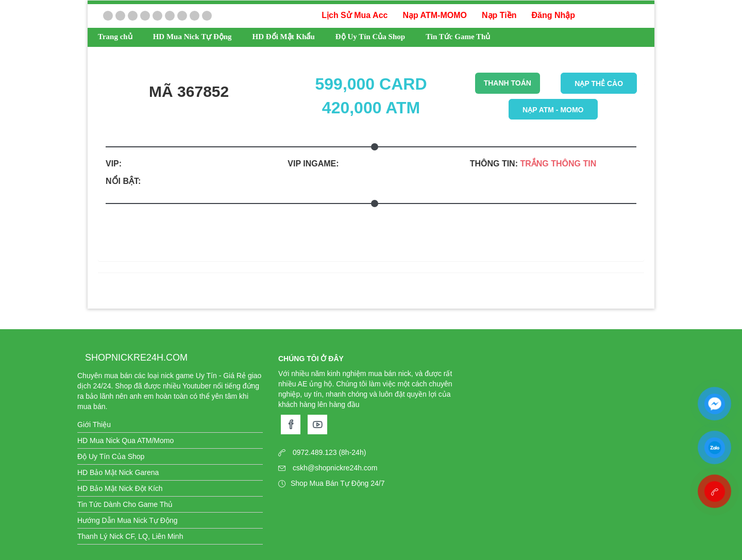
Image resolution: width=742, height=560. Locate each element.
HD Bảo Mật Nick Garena (118, 472)
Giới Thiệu (94, 425)
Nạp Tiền (499, 15)
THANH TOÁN (508, 83)
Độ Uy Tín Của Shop (370, 37)
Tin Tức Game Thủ (458, 37)
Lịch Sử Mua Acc (355, 15)
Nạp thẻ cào (599, 83)
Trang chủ (115, 37)
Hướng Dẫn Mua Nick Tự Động (127, 520)
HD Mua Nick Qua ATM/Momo (125, 440)
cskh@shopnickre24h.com (335, 468)
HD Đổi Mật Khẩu (284, 37)
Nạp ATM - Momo (553, 110)
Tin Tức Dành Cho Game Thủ (125, 504)
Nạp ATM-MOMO (435, 15)
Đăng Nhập (553, 15)
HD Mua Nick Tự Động (192, 37)
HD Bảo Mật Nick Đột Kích (120, 488)
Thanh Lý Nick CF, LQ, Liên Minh (130, 536)
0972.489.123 (315, 452)
